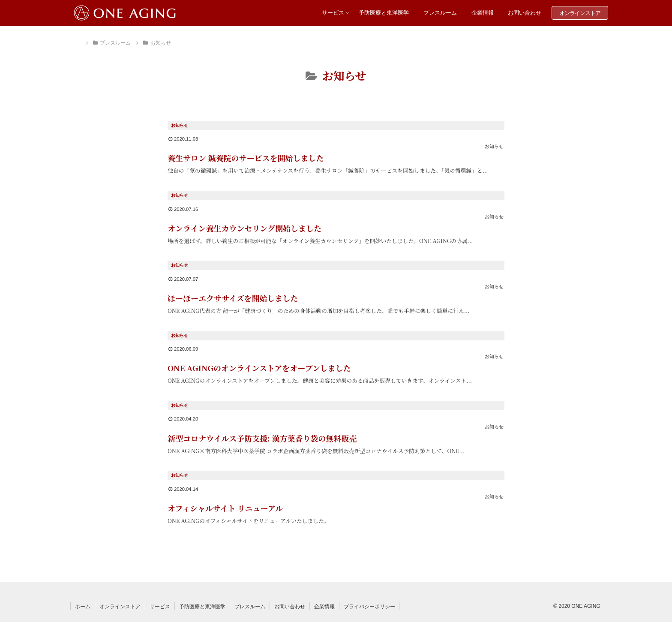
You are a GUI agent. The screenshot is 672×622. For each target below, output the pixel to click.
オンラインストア (120, 607)
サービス (160, 607)
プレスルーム (250, 607)
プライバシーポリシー (369, 607)
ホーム (83, 607)
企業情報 (324, 607)
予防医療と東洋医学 (202, 607)
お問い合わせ (290, 607)
